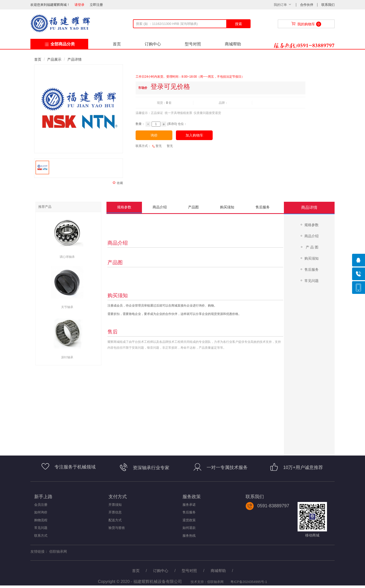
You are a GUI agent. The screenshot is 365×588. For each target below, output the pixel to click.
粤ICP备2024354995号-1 (249, 582)
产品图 (193, 207)
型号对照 (193, 44)
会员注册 (41, 505)
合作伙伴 (307, 5)
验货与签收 (117, 528)
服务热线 (189, 536)
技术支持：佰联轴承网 (207, 582)
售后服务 (263, 207)
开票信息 (115, 512)
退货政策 (189, 520)
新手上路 (43, 497)
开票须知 (115, 505)
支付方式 (118, 497)
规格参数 (124, 207)
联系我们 (328, 5)
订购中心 (153, 44)
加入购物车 (194, 135)
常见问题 (41, 528)
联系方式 (41, 536)
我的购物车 (306, 24)
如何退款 (189, 528)
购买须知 (227, 207)
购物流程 (41, 520)
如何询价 (41, 512)
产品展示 (54, 59)
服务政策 (192, 497)
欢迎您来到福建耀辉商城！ (52, 5)
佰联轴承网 (58, 551)
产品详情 (75, 59)
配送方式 (115, 520)
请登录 (79, 5)
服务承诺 (189, 505)
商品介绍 (160, 207)
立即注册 (96, 5)
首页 (117, 44)
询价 (154, 135)
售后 (113, 332)
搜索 (239, 24)
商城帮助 (233, 44)
